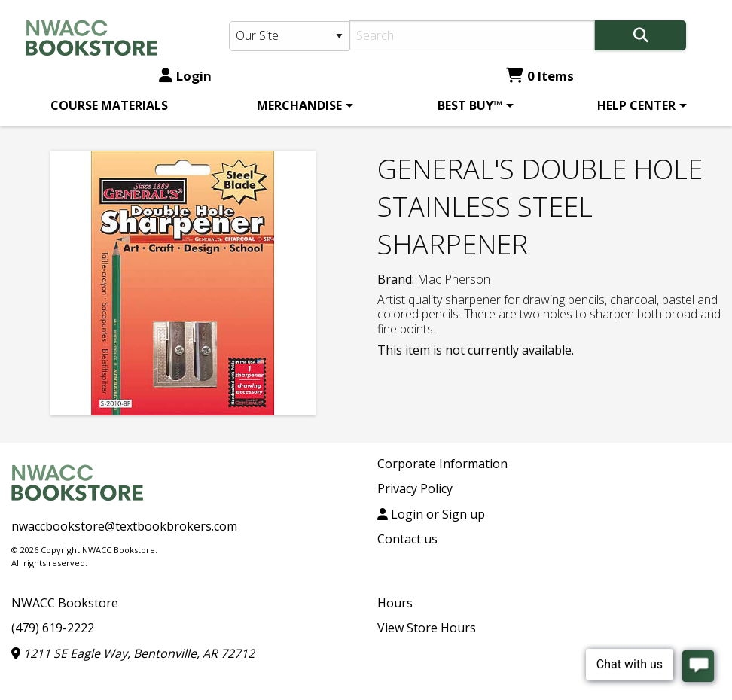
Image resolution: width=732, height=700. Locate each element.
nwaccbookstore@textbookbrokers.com (124, 526)
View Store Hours (427, 628)
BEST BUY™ (470, 105)
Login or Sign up (431, 514)
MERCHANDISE (299, 105)
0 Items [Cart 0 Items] (540, 76)
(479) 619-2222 (53, 628)
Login (185, 76)
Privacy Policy (415, 488)
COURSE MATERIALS (109, 105)
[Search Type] (289, 36)
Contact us (407, 539)
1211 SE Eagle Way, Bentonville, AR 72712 (133, 653)
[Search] (472, 35)
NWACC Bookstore (65, 603)
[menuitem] (109, 105)
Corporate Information (442, 464)
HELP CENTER (636, 105)
